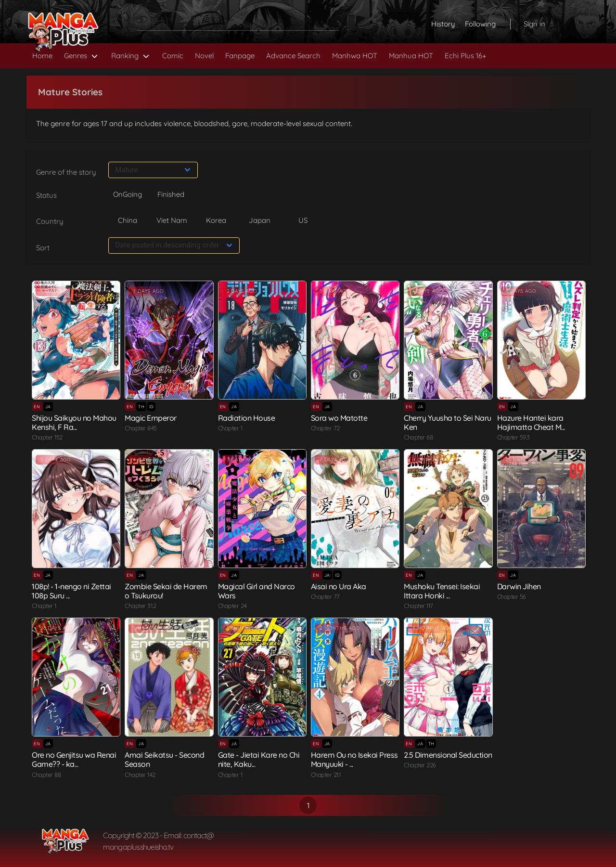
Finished (171, 194)
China (128, 220)
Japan (260, 220)
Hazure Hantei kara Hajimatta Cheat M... (531, 422)
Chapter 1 (230, 428)
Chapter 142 (140, 775)
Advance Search (293, 56)
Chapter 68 (418, 437)
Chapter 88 (46, 775)
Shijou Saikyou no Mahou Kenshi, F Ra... (74, 422)
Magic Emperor (151, 418)
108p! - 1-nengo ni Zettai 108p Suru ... (71, 591)
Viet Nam (172, 220)
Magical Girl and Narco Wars (257, 591)
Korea (216, 220)
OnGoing (128, 194)
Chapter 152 (47, 437)
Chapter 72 (325, 428)
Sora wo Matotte (339, 418)
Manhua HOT (411, 56)
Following (480, 24)
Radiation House (247, 418)
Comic (173, 56)
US (303, 220)
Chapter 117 (418, 606)
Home (42, 56)
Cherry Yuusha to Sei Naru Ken (448, 422)
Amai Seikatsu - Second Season (164, 759)
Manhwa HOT (355, 56)
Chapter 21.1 (326, 775)
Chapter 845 (141, 428)
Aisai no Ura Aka (339, 586)
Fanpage (240, 56)
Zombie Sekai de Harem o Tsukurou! (166, 591)
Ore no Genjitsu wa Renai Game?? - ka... (74, 759)
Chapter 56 (512, 596)
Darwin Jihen (519, 586)
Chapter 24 (232, 606)
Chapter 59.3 (513, 437)
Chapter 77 (325, 596)
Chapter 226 (420, 765)
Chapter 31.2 (140, 606)
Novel (204, 56)
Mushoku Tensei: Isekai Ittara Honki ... (442, 591)
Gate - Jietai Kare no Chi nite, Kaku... (259, 759)
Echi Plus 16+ (465, 56)
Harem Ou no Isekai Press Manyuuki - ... (354, 759)
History (443, 24)
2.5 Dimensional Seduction (448, 755)
